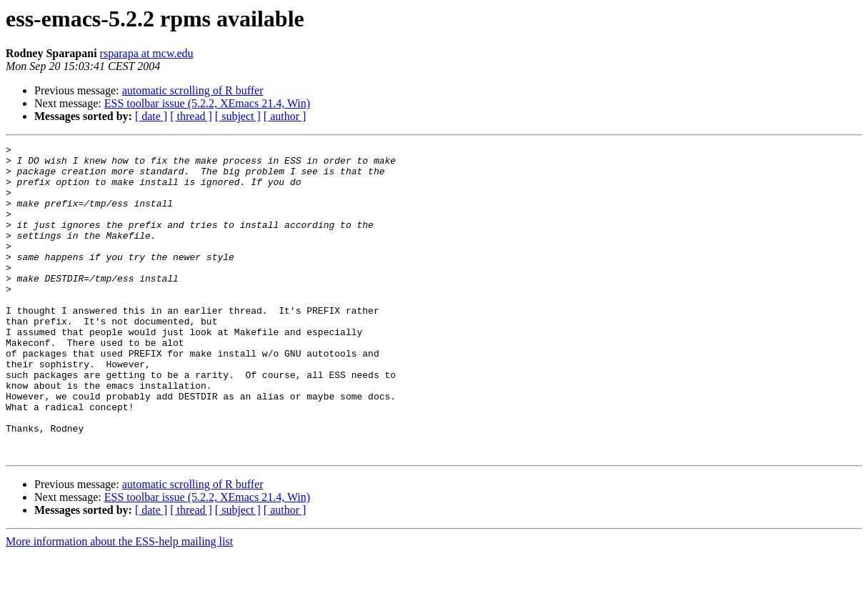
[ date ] (151, 116)
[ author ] (285, 116)
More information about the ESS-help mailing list (119, 603)
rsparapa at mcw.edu (147, 53)
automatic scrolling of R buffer (193, 90)
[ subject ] (238, 116)
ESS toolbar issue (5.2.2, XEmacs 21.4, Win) (207, 103)
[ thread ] (191, 116)
